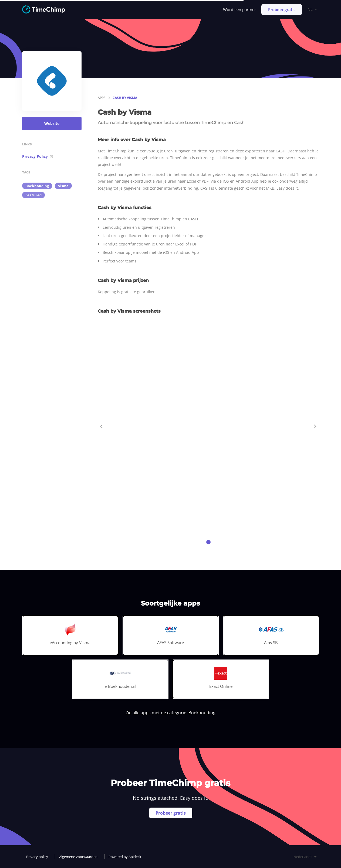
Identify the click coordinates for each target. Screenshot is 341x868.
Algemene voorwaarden (78, 857)
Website (52, 123)
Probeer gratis (282, 9)
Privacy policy (37, 857)
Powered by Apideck (125, 857)
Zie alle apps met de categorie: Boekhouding (170, 713)
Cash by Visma (125, 98)
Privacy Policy (38, 156)
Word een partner (239, 9)
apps (102, 98)
